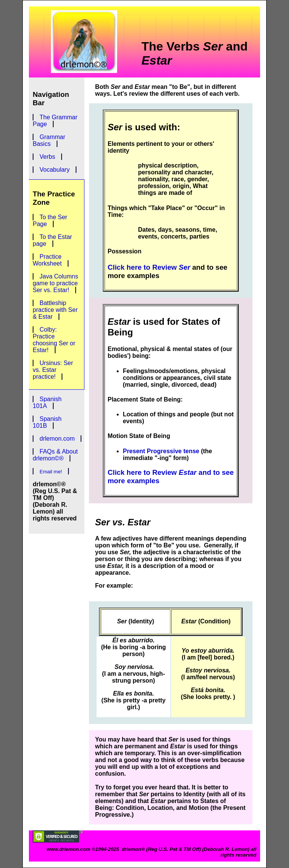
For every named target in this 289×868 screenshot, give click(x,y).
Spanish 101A (47, 402)
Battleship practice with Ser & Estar (55, 310)
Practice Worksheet (47, 260)
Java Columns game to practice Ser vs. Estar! (55, 283)
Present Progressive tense (161, 451)
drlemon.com (57, 439)
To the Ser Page (50, 221)
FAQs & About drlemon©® (55, 455)
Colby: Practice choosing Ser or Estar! (54, 340)
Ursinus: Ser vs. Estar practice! (53, 370)
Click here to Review (149, 267)
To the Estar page (52, 240)
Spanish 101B (47, 422)
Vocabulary (55, 170)
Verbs (47, 157)
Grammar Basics (49, 140)
